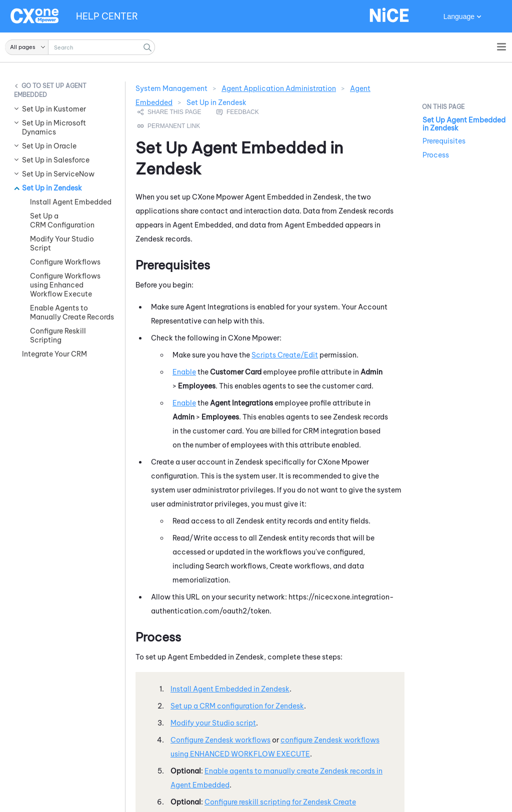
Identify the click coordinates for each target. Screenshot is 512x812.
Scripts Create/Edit (285, 355)
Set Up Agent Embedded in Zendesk (464, 124)
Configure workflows (220, 740)
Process (436, 155)
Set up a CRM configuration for (237, 706)
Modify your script (213, 723)
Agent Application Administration (279, 88)
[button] (27, 47)
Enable (184, 372)
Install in (230, 689)
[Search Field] (80, 47)
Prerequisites (444, 141)
